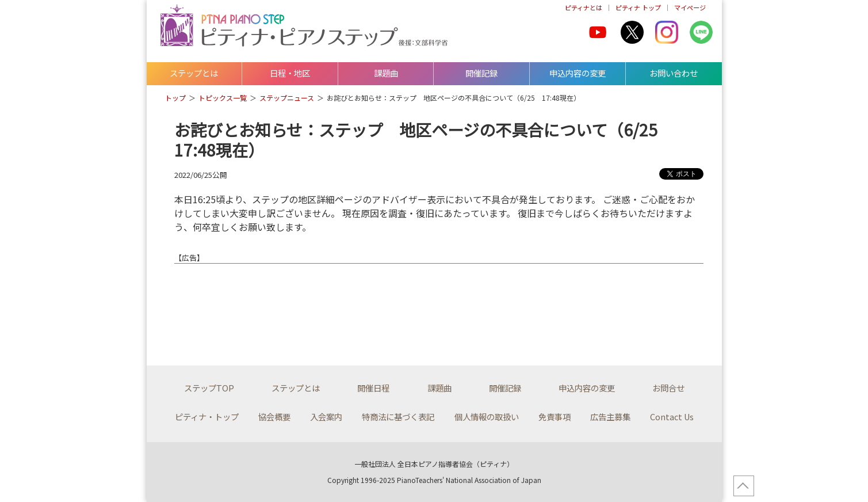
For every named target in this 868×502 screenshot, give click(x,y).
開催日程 (373, 388)
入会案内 (326, 417)
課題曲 (386, 73)
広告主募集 (610, 417)
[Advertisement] (313, 306)
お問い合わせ (674, 73)
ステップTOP (209, 388)
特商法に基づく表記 (398, 417)
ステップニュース (287, 98)
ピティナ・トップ (207, 417)
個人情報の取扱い (487, 417)
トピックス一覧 (223, 98)
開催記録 (481, 73)
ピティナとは (584, 7)
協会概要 (274, 417)
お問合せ (668, 388)
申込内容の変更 (578, 73)
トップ (175, 98)
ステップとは (194, 73)
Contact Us (672, 417)
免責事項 (555, 417)
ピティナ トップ (638, 7)
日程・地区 (290, 73)
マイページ (690, 7)
